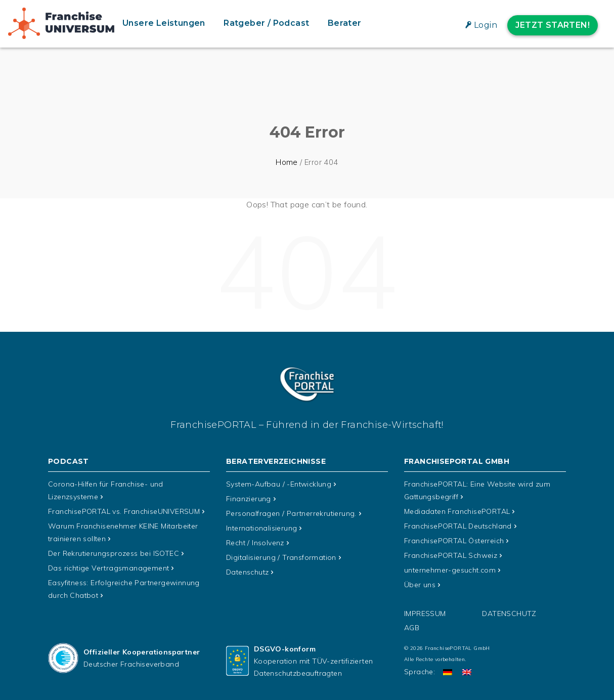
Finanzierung (249, 498)
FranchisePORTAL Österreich (454, 539)
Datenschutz (247, 569)
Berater (345, 23)
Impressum (425, 609)
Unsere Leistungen (164, 23)
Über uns (420, 581)
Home (287, 162)
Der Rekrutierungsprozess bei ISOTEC (114, 551)
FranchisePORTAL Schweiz (451, 553)
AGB (412, 624)
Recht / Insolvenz (255, 541)
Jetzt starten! (553, 25)
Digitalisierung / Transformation (281, 555)
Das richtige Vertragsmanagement (108, 565)
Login (486, 25)
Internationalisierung (261, 527)
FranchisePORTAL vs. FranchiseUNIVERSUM (124, 510)
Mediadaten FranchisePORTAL (457, 510)
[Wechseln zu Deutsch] (448, 668)
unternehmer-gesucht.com (450, 567)
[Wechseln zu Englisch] (467, 668)
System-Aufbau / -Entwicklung (279, 484)
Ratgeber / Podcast (266, 23)
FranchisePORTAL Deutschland (458, 524)
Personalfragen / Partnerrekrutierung (291, 512)
